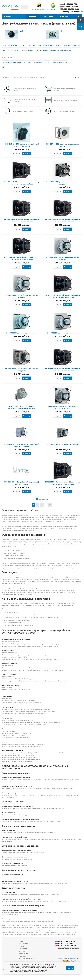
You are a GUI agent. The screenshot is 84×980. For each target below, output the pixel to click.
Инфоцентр (48, 16)
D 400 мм (41, 46)
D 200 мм (23, 46)
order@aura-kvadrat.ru (73, 12)
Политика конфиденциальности (26, 957)
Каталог (9, 16)
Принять (70, 968)
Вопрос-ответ (66, 16)
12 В (4, 50)
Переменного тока (27, 50)
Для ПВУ (47, 62)
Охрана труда (24, 949)
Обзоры (22, 946)
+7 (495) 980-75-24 (71, 4)
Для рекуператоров (60, 62)
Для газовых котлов (18, 62)
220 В (10, 50)
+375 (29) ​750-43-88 (71, 9)
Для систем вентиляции (11, 67)
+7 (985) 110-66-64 (71, 7)
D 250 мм (32, 46)
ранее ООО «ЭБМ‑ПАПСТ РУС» (10, 11)
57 (50, 505)
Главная (33, 16)
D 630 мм (67, 46)
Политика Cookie (40, 972)
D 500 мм (58, 46)
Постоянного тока (42, 50)
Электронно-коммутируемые (61, 50)
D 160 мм (14, 46)
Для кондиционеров (35, 62)
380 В (16, 50)
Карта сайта (23, 951)
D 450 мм (49, 46)
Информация (23, 954)
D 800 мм (76, 46)
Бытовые (6, 62)
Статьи (21, 941)
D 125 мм (6, 46)
